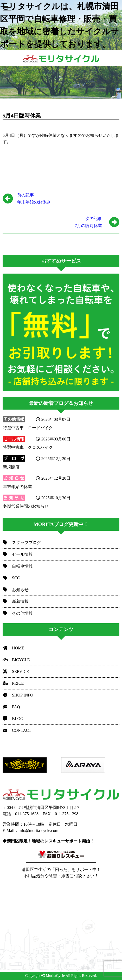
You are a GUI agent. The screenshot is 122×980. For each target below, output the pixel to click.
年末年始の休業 (17, 487)
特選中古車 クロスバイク (28, 447)
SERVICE (16, 672)
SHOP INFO (18, 695)
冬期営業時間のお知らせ (26, 506)
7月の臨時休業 (52, 221)
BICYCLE (16, 660)
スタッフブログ (22, 543)
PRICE (13, 683)
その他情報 (18, 613)
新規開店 (11, 467)
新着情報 (16, 601)
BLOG (13, 719)
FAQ (11, 707)
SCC (11, 578)
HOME (13, 648)
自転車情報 (18, 566)
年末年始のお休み (34, 198)
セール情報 (18, 554)
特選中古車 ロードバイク (28, 428)
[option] (32, 765)
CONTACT (17, 730)
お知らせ (16, 590)
